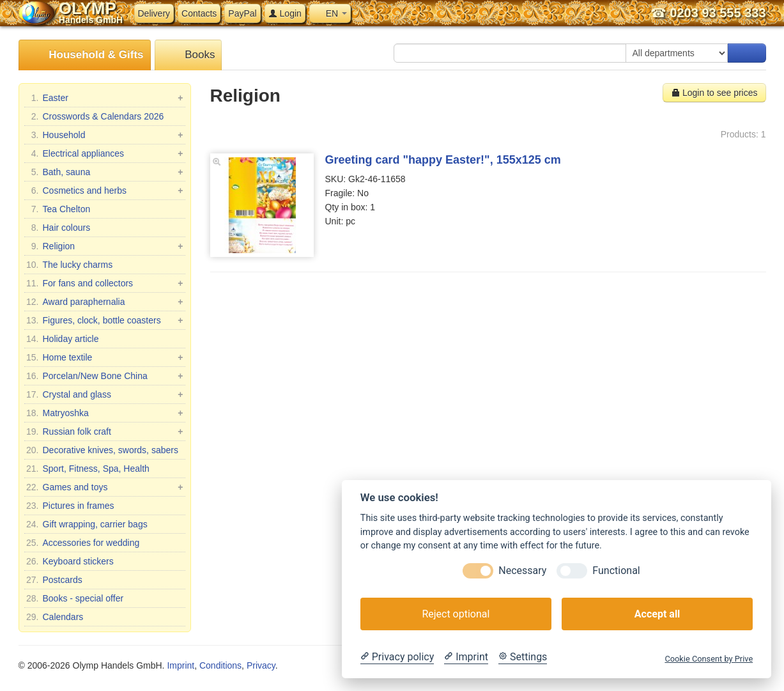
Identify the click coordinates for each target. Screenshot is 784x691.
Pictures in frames (70, 506)
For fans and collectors (105, 283)
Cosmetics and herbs (105, 190)
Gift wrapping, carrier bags (87, 524)
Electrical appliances (105, 153)
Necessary (522, 571)
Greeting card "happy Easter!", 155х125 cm (443, 160)
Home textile (105, 357)
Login (285, 13)
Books (188, 55)
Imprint (181, 665)
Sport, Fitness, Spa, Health (88, 469)
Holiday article (63, 339)
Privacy (261, 665)
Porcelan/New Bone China (105, 376)
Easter (105, 98)
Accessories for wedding (83, 543)
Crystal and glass (105, 394)
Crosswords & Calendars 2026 (95, 116)
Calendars (55, 617)
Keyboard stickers (70, 561)
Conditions (220, 665)
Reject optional (456, 614)
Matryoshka (105, 413)
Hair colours (58, 228)
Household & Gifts (85, 55)
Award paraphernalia (105, 302)
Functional (616, 571)
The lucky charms (70, 265)
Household (105, 135)
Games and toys (105, 487)
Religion (105, 246)
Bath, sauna (105, 172)
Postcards (54, 580)
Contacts (199, 13)
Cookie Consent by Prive (709, 659)
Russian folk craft (105, 431)
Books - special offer (75, 598)
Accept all (657, 614)
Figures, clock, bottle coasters (105, 320)
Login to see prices (714, 93)
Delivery (154, 13)
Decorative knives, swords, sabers (102, 450)
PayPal (242, 13)
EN (330, 13)
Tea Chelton (58, 209)
